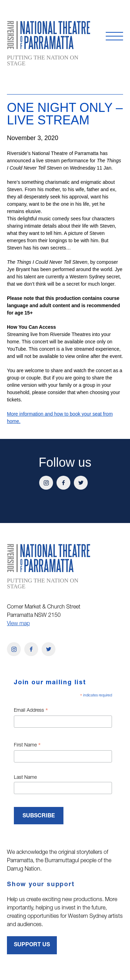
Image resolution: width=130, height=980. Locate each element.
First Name (27, 746)
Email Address (31, 711)
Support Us (32, 945)
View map (18, 624)
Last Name (25, 778)
